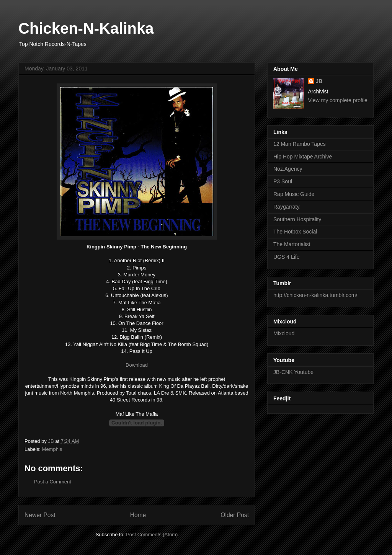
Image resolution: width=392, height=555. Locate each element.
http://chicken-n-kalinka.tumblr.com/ (315, 295)
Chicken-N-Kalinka (86, 28)
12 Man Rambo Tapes (300, 144)
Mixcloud (284, 333)
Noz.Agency (288, 169)
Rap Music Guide (294, 194)
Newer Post (40, 515)
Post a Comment (53, 482)
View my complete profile (338, 100)
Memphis (52, 449)
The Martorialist (292, 244)
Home (138, 515)
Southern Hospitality (297, 219)
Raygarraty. (287, 207)
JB (319, 81)
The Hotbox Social (295, 232)
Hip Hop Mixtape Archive (303, 157)
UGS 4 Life (286, 257)
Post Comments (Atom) (152, 535)
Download (137, 365)
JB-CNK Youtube (293, 372)
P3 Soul (283, 181)
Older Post (235, 515)
